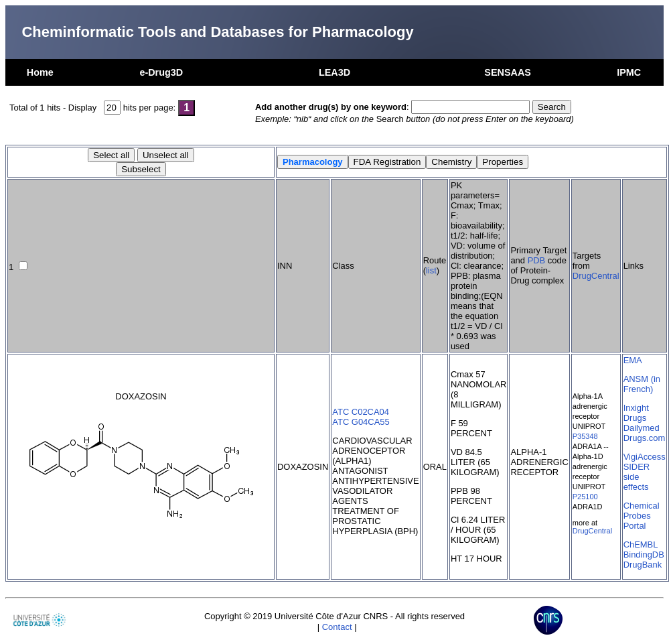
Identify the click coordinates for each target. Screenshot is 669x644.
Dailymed (642, 428)
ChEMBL (641, 544)
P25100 (585, 497)
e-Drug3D (161, 72)
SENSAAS (508, 72)
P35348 (585, 436)
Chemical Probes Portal (642, 516)
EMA (633, 360)
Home (40, 72)
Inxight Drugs (636, 413)
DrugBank (643, 565)
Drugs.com (645, 438)
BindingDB (644, 555)
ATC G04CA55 (361, 422)
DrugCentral (596, 276)
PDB (537, 260)
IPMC (629, 72)
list (431, 270)
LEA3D (334, 72)
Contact (337, 627)
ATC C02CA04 (361, 412)
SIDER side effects (637, 477)
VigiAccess (645, 457)
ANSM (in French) (642, 384)
